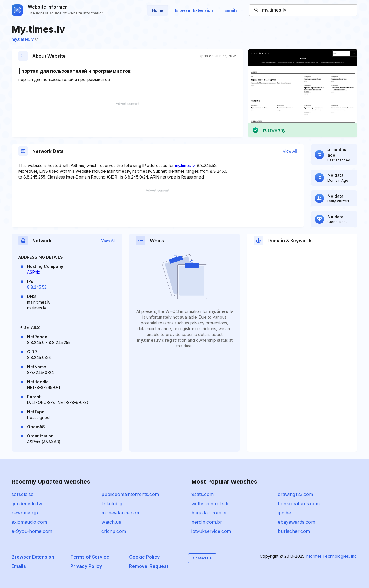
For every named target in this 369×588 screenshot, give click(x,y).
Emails (231, 10)
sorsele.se (22, 494)
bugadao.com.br (209, 513)
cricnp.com (114, 531)
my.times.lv (25, 39)
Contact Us (202, 558)
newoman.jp (25, 513)
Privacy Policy (86, 566)
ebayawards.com (296, 522)
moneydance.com (121, 513)
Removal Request (149, 566)
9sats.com (203, 494)
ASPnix (34, 272)
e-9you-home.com (32, 531)
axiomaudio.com (29, 522)
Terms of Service (90, 557)
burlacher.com (294, 531)
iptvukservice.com (211, 531)
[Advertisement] (127, 120)
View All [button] (290, 151)
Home (158, 10)
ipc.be (284, 513)
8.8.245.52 (37, 287)
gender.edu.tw (27, 504)
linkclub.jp (112, 504)
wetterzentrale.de (210, 504)
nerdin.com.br (207, 522)
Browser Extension (194, 10)
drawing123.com (295, 494)
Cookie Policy (144, 557)
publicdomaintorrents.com (130, 494)
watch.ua (111, 522)
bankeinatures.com (299, 504)
